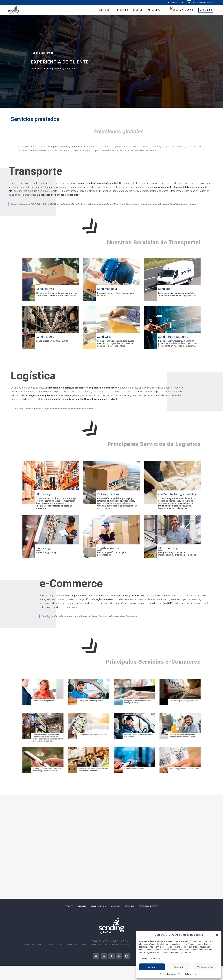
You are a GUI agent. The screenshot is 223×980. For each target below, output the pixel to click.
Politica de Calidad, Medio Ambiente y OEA (113, 944)
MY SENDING (115, 906)
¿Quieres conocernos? (203, 2)
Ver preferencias (206, 967)
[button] (217, 935)
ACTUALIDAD (130, 906)
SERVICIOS (69, 906)
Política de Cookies (168, 974)
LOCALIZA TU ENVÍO (98, 906)
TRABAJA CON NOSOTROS (149, 906)
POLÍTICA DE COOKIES (76, 944)
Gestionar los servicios (151, 958)
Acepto (152, 967)
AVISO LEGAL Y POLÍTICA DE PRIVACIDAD (43, 944)
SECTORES (82, 906)
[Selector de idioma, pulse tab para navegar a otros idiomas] (175, 3)
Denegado (179, 967)
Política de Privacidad (187, 974)
